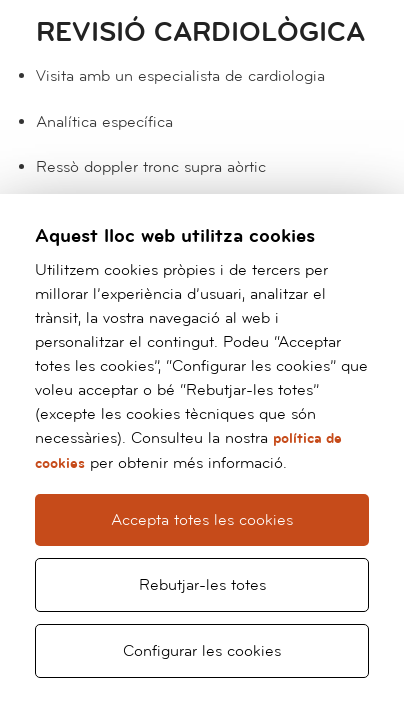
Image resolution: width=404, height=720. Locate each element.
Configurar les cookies (202, 651)
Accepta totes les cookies (202, 520)
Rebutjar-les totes (202, 585)
